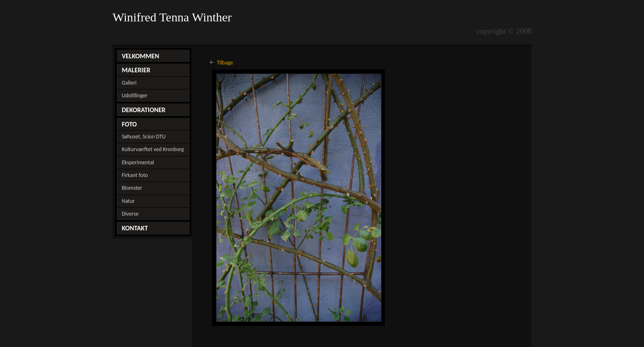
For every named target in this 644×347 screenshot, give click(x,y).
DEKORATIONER (144, 110)
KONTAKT (135, 228)
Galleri (129, 83)
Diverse (130, 214)
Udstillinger (135, 95)
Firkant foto (135, 175)
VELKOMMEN (140, 56)
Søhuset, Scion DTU (144, 137)
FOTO (129, 124)
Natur (128, 201)
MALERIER (136, 70)
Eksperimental (138, 162)
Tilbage (225, 63)
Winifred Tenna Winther (174, 17)
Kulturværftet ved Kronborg (153, 149)
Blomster (132, 188)
